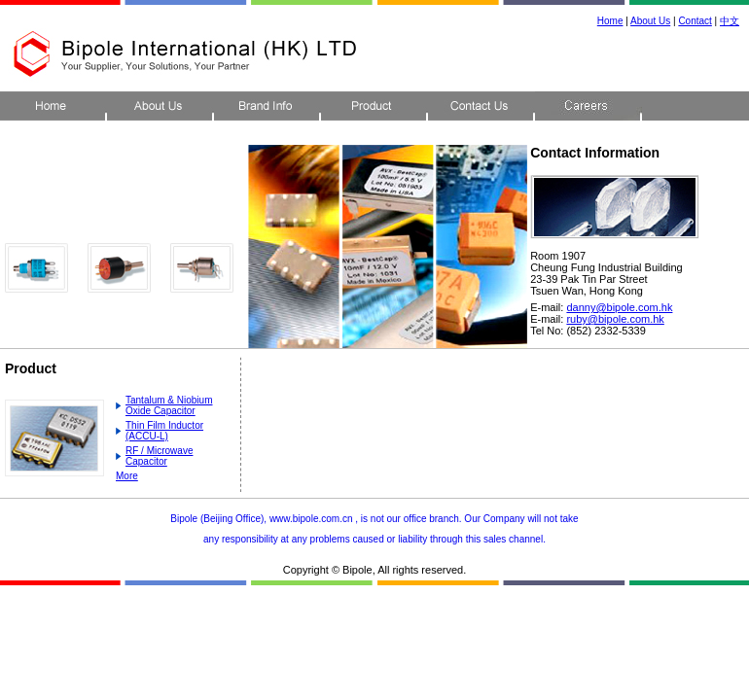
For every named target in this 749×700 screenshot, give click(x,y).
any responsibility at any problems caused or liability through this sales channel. (374, 539)
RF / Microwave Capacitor (159, 456)
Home (610, 21)
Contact (695, 21)
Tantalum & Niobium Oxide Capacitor (169, 405)
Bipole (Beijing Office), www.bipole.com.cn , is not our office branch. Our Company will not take (374, 519)
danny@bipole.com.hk (619, 307)
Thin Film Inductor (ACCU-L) (164, 431)
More (127, 476)
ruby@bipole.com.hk (615, 319)
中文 (730, 21)
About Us (650, 21)
